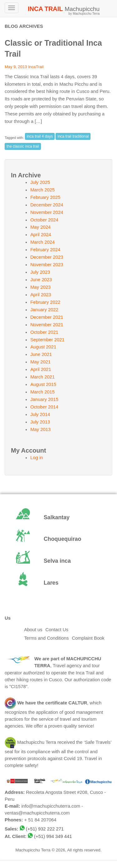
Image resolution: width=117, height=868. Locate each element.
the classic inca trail (23, 146)
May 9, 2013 (16, 67)
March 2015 (42, 392)
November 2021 (47, 325)
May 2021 (40, 362)
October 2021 (44, 332)
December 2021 (47, 317)
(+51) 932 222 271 (45, 829)
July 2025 (40, 182)
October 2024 (44, 220)
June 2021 (41, 354)
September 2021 (47, 340)
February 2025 (45, 197)
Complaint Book (88, 638)
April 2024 (41, 235)
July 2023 (40, 272)
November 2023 (47, 265)
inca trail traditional (73, 136)
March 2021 (42, 377)
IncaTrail (36, 67)
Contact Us (57, 630)
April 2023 (41, 295)
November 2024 (47, 212)
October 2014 (44, 407)
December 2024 (47, 205)
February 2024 (45, 250)
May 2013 (40, 429)
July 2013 (40, 422)
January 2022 (44, 310)
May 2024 (40, 227)
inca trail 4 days (40, 136)
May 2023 (40, 287)
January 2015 (44, 399)
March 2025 (42, 190)
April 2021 (41, 369)
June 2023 (41, 280)
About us (33, 630)
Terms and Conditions (46, 638)
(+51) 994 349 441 (53, 836)
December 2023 (47, 257)
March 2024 (42, 242)
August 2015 (43, 384)
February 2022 (45, 302)
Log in (37, 458)
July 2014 (40, 414)
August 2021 (43, 347)
